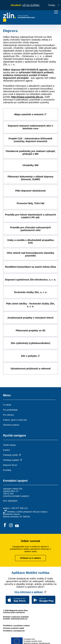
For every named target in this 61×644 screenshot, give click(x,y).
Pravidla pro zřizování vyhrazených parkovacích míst (30, 229)
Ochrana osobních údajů (14, 628)
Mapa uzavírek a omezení (30, 114)
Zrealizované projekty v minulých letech (30, 318)
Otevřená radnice (11, 425)
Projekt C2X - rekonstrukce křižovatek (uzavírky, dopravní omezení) (30, 140)
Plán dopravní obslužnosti (30, 191)
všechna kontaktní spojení (16, 496)
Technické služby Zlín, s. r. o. (31, 292)
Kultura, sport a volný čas (15, 420)
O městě (7, 405)
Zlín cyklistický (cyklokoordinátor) (30, 343)
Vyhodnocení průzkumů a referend (30, 368)
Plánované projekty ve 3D (31, 330)
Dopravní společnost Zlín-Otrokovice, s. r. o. (30, 280)
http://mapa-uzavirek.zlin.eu (27, 97)
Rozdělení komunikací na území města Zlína (30, 267)
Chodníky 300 (31, 165)
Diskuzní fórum (10, 465)
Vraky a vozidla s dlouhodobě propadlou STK (31, 241)
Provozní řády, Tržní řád (30, 203)
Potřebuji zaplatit (13, 460)
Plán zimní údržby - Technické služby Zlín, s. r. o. (30, 305)
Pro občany (8, 415)
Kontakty (7, 470)
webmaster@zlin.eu (19, 619)
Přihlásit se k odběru (31, 558)
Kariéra (7, 450)
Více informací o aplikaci (30, 592)
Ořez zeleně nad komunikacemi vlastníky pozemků (30, 254)
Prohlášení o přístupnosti (14, 631)
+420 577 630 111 (19, 508)
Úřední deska (9, 445)
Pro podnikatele (10, 410)
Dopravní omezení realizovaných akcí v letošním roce (30, 127)
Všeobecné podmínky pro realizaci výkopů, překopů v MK (30, 152)
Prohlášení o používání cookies (16, 626)
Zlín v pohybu (31, 356)
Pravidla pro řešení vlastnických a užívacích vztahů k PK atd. (30, 216)
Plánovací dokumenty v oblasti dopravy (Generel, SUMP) (31, 178)
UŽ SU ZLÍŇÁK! (31, 5)
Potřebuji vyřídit (12, 455)
